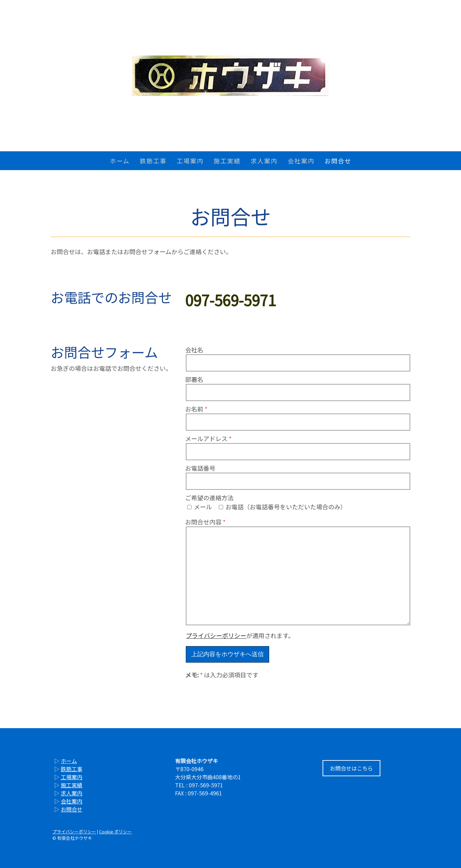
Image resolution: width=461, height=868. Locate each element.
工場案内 (190, 161)
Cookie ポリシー (115, 832)
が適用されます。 (240, 635)
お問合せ (338, 161)
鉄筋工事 (153, 161)
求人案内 (264, 161)
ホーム (120, 161)
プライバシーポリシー (216, 635)
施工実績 (227, 161)
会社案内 (301, 161)
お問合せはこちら (351, 768)
